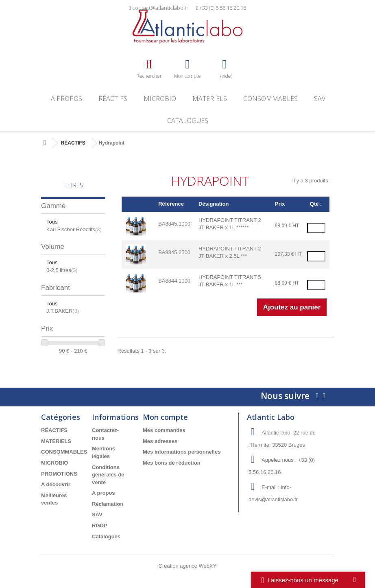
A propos (66, 99)
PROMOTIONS (59, 474)
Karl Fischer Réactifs (74, 229)
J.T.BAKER (63, 311)
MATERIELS (210, 99)
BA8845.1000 (174, 224)
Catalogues (188, 121)
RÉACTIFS (113, 99)
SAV (320, 99)
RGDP (100, 525)
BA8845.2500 (174, 252)
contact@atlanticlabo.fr (160, 8)
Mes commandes (164, 430)
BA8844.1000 (174, 281)
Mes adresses (160, 441)
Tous (52, 222)
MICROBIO (160, 99)
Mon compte (165, 417)
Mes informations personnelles (182, 452)
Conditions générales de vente (108, 475)
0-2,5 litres (62, 270)
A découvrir (56, 484)
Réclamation (108, 504)
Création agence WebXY (188, 566)
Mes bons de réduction (172, 463)
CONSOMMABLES (270, 99)
